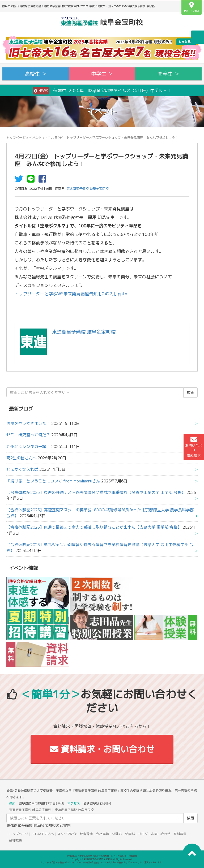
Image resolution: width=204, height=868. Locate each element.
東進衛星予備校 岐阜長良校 (74, 810)
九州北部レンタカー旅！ (28, 446)
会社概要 (15, 840)
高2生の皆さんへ (22, 458)
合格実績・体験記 (109, 834)
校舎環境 (86, 834)
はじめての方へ (43, 834)
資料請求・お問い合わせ (102, 749)
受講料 (130, 834)
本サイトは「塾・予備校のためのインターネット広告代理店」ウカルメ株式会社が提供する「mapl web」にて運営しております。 (102, 862)
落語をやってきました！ (28, 423)
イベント (36, 138)
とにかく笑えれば (22, 469)
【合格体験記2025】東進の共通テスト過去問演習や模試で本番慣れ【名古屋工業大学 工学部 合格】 (96, 492)
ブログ (143, 834)
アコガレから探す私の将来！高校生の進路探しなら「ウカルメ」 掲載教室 (102, 856)
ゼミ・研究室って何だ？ (28, 435)
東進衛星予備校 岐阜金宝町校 (30, 810)
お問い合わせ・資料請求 (169, 834)
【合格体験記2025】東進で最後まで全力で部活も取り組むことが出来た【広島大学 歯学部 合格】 (94, 527)
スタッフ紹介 (67, 834)
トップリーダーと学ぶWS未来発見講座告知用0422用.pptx (71, 294)
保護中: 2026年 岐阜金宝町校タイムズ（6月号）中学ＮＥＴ (102, 91)
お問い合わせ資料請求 (194, 447)
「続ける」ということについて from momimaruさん (53, 481)
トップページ (16, 138)
